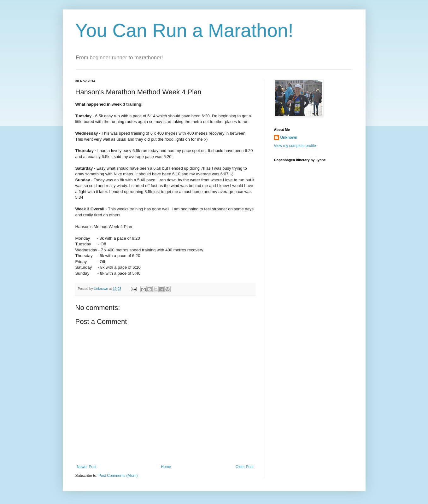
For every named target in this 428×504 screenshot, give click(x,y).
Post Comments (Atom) (118, 476)
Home (166, 467)
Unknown (289, 138)
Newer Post (87, 467)
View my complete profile (295, 146)
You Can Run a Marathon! (185, 30)
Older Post (245, 467)
